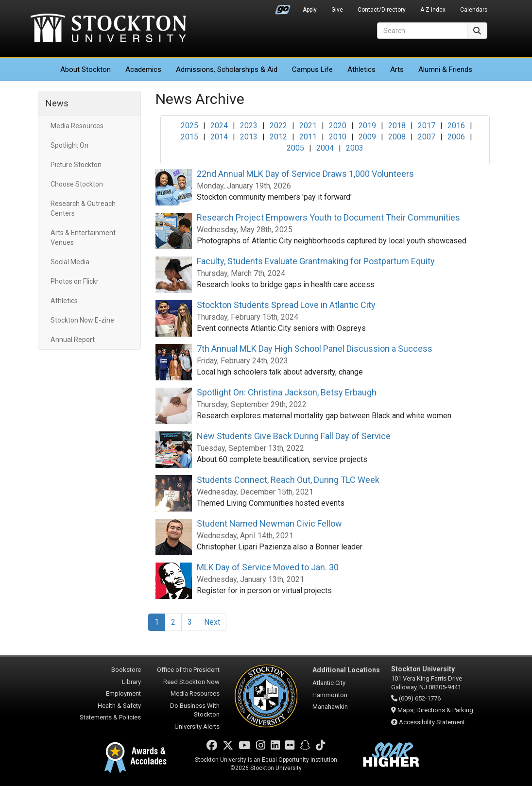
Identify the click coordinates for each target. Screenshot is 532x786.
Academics (143, 69)
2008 (397, 137)
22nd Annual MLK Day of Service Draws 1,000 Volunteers (305, 174)
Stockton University (108, 29)
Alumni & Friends (445, 69)
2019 (367, 126)
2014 (219, 137)
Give (337, 10)
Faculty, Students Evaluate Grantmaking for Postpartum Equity (316, 261)
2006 (456, 137)
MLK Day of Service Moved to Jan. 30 (268, 567)
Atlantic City (329, 683)
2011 (308, 137)
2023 (249, 126)
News (57, 103)
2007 (427, 137)
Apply (310, 10)
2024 (219, 126)
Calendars (474, 10)
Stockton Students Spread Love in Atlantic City (286, 305)
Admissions (227, 69)
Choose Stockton (77, 184)
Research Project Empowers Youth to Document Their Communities (328, 217)
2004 (325, 148)
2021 (308, 126)
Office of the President (188, 670)
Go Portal (283, 7)
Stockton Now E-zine (82, 320)
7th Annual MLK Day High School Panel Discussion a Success (315, 349)
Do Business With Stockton (195, 710)
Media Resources (77, 126)
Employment (123, 693)
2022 (278, 126)
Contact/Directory (382, 10)
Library (131, 682)
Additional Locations (346, 670)
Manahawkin (330, 707)
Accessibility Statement (432, 722)
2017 (427, 126)
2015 (189, 137)
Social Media (70, 262)
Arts (397, 69)
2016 (456, 126)
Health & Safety (119, 706)
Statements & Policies (110, 717)
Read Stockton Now (191, 682)
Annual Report (73, 340)
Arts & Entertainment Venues (83, 238)
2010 (338, 137)
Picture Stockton (76, 165)
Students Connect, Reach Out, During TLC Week (288, 480)
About (86, 69)
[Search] (422, 31)
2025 (189, 126)
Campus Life (312, 69)
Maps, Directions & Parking (435, 710)
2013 (249, 137)
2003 (355, 148)
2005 (295, 148)
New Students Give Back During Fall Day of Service (294, 436)
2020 (338, 126)
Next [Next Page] (212, 622)
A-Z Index (433, 10)
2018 (397, 126)
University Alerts (197, 726)
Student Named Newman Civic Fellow (269, 523)
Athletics (361, 69)
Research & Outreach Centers (83, 208)
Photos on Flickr (75, 281)
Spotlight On (69, 145)
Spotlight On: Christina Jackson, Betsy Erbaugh (287, 392)
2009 (367, 137)
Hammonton (330, 695)
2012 (278, 137)
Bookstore (126, 670)
